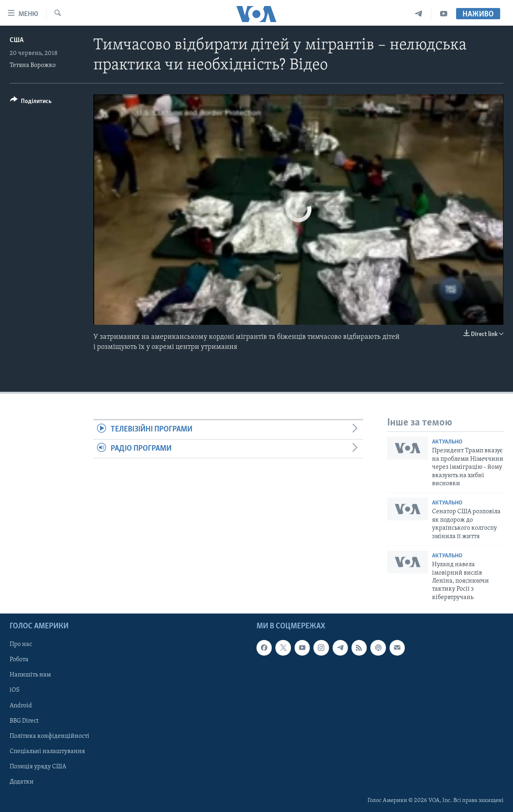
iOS (15, 691)
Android (21, 706)
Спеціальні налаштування (47, 751)
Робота (19, 660)
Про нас (21, 645)
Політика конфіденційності (49, 736)
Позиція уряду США (38, 767)
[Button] (31, 102)
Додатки (22, 782)
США (17, 40)
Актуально (447, 442)
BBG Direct (24, 721)
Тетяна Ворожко (33, 65)
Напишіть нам (30, 675)
